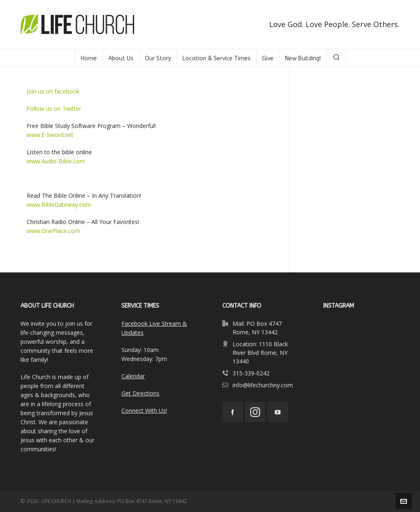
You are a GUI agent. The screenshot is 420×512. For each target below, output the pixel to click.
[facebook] (233, 412)
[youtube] (278, 412)
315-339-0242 (251, 373)
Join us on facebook (53, 91)
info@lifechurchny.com (263, 385)
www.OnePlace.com (53, 231)
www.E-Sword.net (50, 135)
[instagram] (255, 412)
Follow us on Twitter (54, 109)
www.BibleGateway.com (59, 205)
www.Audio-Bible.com (56, 161)
